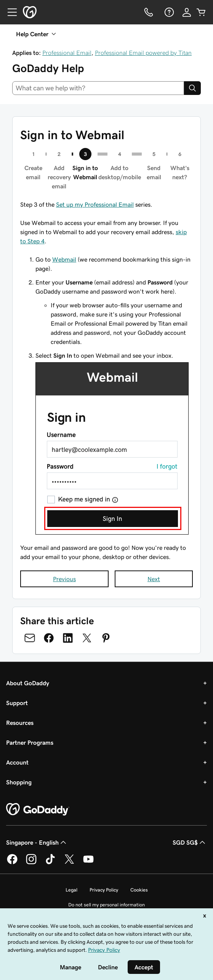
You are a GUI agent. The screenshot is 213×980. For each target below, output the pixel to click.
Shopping (19, 782)
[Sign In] (187, 12)
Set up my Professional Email (95, 204)
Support (17, 703)
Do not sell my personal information (106, 905)
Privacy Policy (104, 890)
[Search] (192, 88)
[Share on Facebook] (49, 638)
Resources (20, 723)
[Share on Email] (30, 638)
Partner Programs (30, 742)
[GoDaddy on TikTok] (50, 863)
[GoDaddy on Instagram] (31, 863)
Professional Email (67, 53)
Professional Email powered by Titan (143, 53)
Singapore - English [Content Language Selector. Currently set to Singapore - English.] (37, 842)
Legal (71, 890)
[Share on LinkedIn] (68, 638)
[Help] (168, 12)
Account (17, 762)
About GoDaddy (28, 683)
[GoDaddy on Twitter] (69, 863)
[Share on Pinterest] (106, 638)
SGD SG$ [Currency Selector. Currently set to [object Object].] (190, 842)
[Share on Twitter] (87, 638)
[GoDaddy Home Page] (38, 810)
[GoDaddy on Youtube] (88, 863)
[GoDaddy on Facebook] (12, 863)
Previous (64, 579)
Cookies (139, 890)
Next (154, 579)
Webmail (64, 259)
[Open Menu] (9, 12)
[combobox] (98, 88)
